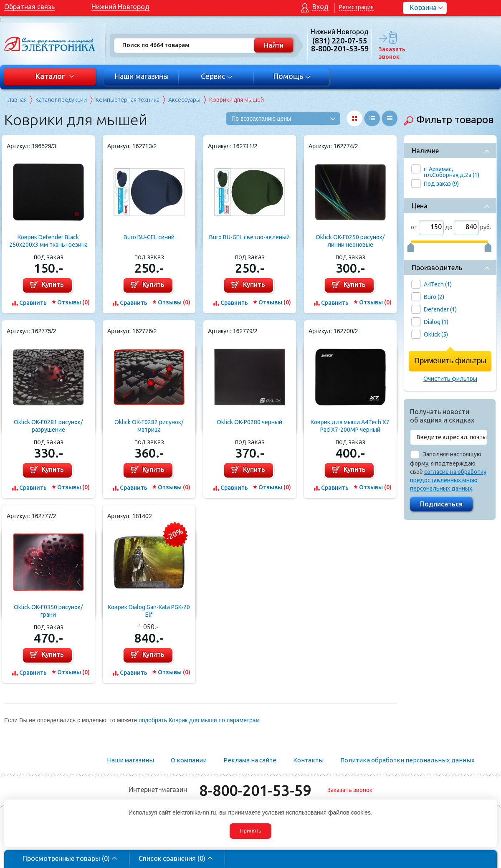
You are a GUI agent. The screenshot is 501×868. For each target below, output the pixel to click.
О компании (189, 760)
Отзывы (73, 302)
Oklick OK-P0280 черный (249, 422)
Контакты (308, 760)
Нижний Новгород (120, 7)
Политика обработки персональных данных (407, 760)
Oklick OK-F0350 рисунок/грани (48, 611)
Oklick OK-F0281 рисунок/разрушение (48, 426)
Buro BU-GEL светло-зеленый (249, 237)
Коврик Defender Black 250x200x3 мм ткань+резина (48, 241)
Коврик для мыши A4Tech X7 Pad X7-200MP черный (350, 426)
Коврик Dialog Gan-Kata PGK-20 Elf (149, 611)
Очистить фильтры (450, 379)
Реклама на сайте (250, 760)
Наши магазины (142, 76)
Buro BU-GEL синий (149, 237)
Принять (250, 831)
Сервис (217, 76)
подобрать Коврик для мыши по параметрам (199, 720)
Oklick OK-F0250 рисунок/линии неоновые (350, 241)
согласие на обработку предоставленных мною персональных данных (448, 480)
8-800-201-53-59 (255, 790)
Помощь (292, 76)
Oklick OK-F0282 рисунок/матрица (149, 426)
